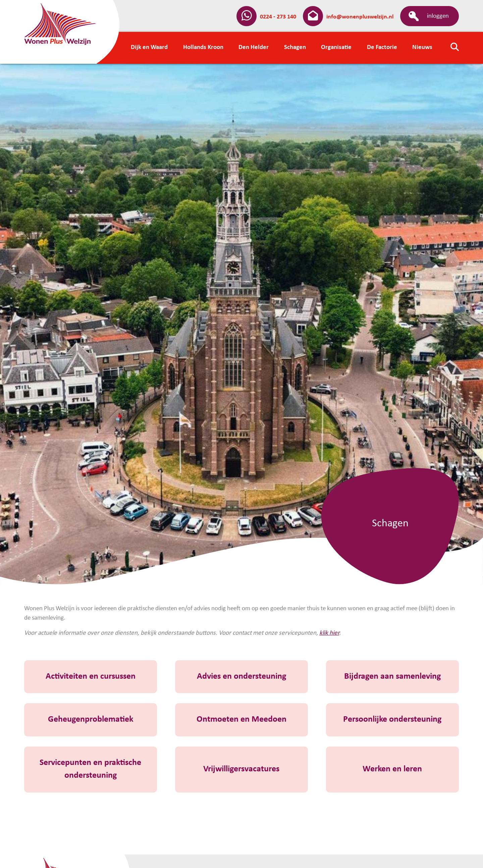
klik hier (329, 633)
